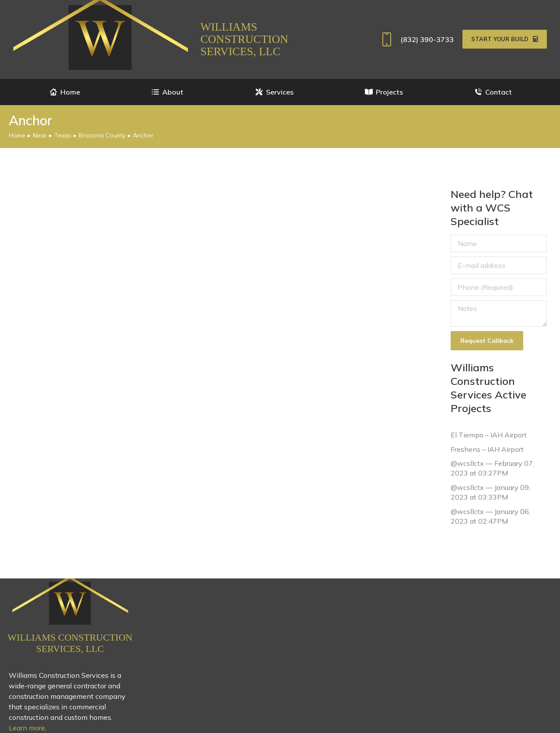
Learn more (27, 728)
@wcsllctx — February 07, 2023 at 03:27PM (492, 468)
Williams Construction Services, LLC (244, 39)
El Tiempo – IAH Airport (489, 435)
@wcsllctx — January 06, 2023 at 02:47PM (490, 516)
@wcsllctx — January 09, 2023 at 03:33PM (490, 492)
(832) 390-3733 (416, 39)
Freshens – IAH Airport (487, 449)
